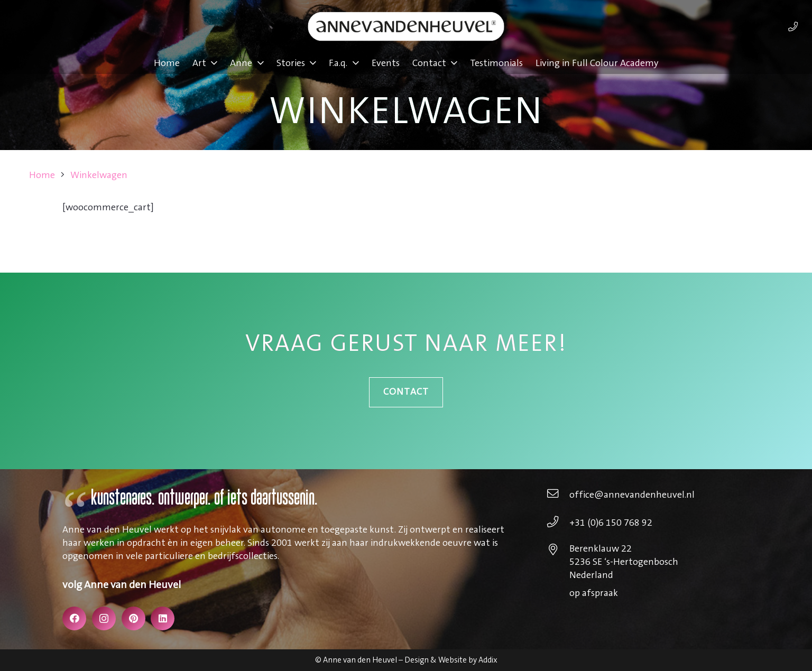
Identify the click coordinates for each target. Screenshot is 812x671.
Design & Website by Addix (451, 660)
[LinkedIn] (163, 618)
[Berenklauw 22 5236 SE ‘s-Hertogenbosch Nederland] (558, 551)
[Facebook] (74, 618)
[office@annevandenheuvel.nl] (558, 495)
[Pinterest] (133, 618)
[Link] (793, 26)
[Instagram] (104, 618)
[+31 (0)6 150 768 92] (558, 523)
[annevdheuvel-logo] (406, 26)
